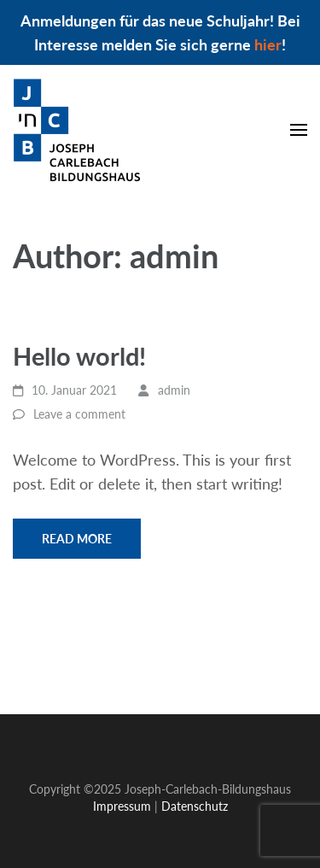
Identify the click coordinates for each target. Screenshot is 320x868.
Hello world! (79, 356)
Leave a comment (79, 414)
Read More (77, 539)
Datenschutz (143, 677)
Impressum (50, 677)
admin (174, 390)
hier (268, 44)
